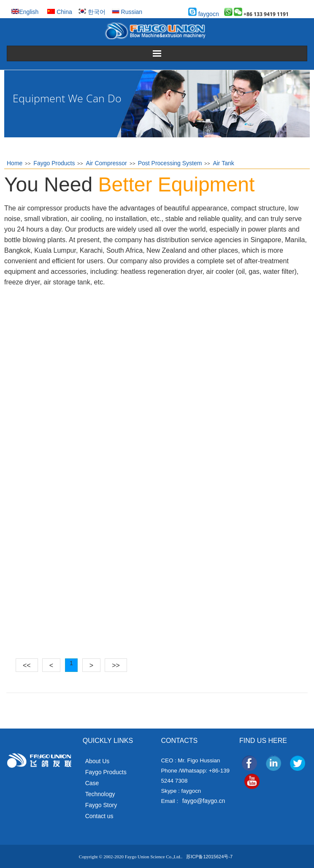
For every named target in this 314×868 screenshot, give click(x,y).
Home (15, 163)
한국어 (92, 12)
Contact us (99, 816)
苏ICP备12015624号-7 (209, 857)
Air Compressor (106, 163)
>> (116, 665)
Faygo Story (101, 805)
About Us (97, 761)
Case (92, 783)
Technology (100, 794)
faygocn (204, 14)
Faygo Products (54, 163)
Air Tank (223, 163)
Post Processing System (170, 163)
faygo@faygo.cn (204, 801)
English (25, 12)
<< (27, 665)
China (60, 12)
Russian (127, 12)
